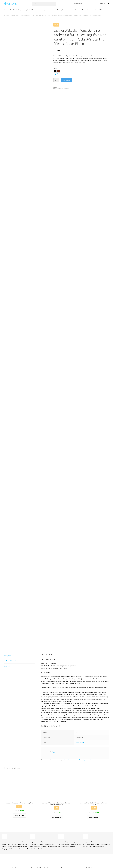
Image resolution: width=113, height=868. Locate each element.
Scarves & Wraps (99, 10)
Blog (33, 845)
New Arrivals (66, 89)
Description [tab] (7, 614)
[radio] (55, 71)
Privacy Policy (35, 851)
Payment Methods (64, 841)
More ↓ (108, 10)
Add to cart (66, 80)
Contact (34, 841)
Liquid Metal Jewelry (31, 10)
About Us (34, 838)
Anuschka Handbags (16, 10)
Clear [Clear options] (59, 74)
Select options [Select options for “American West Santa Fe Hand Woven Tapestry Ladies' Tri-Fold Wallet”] (56, 776)
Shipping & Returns (37, 848)
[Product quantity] (56, 80)
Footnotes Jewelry (74, 10)
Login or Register (64, 835)
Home (5, 10)
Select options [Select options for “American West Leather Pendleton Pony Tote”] (19, 774)
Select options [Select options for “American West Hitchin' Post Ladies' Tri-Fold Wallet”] (94, 776)
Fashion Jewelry (87, 10)
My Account (79, 4)
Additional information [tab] (11, 619)
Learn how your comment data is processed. (78, 718)
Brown (82, 701)
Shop (33, 834)
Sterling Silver (61, 10)
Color (55, 68)
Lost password (63, 845)
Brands (52, 10)
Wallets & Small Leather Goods (23, 15)
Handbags (43, 10)
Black (78, 701)
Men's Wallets (35, 15)
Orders (61, 838)
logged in (55, 710)
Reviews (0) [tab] (7, 624)
